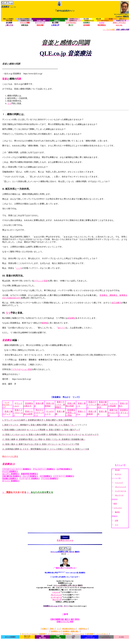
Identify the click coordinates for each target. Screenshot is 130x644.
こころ (19, 268)
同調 (19, 79)
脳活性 (117, 512)
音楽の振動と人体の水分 (102, 405)
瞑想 (115, 504)
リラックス (118, 508)
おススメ (118, 474)
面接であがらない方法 (113, 413)
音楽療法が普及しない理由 (71, 413)
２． (40, 492)
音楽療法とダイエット (123, 413)
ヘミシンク (119, 483)
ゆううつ (62, 328)
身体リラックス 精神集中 (60, 405)
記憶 (116, 520)
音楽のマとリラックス (92, 405)
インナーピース (121, 491)
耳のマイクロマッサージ (39, 413)
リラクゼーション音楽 (22, 369)
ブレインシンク (121, 487)
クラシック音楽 (41, 281)
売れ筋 (117, 470)
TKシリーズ (119, 495)
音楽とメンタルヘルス (18, 413)
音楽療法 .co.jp (65, 539)
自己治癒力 (116, 303)
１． (14, 492)
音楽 (5, 79)
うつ (9, 103)
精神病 (45, 323)
